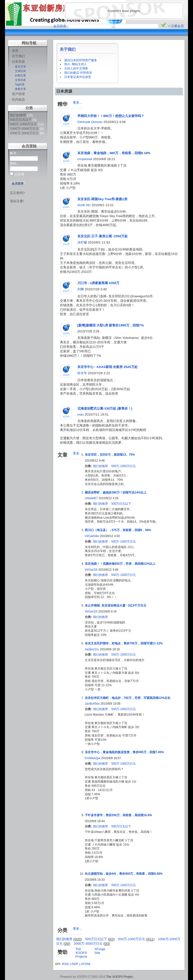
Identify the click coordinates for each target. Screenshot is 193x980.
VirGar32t (91, 570)
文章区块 (20, 71)
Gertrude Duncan (90, 122)
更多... (77, 102)
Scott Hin (84, 205)
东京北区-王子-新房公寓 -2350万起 (103, 236)
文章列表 (20, 80)
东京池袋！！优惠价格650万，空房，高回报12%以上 (120, 564)
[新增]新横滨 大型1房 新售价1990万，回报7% (111, 325)
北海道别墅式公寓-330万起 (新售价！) (105, 408)
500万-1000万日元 (23, 124)
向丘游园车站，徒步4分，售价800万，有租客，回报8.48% (124, 874)
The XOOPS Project (120, 977)
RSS (66, 964)
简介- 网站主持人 (75, 64)
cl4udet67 (91, 498)
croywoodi (85, 159)
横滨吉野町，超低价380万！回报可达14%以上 (116, 492)
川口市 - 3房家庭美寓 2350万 (98, 283)
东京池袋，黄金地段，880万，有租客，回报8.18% (114, 153)
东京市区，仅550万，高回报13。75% (110, 455)
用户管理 (18, 94)
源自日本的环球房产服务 (81, 60)
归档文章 (20, 75)
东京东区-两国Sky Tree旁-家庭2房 (102, 199)
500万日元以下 (21, 120)
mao (81, 414)
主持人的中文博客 (76, 68)
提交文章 (20, 66)
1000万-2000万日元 (24, 129)
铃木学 (82, 373)
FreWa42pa (93, 758)
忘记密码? (17, 193)
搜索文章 (20, 89)
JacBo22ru (92, 649)
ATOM (85, 964)
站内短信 (18, 99)
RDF (75, 964)
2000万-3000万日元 (24, 133)
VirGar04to (92, 536)
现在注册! (17, 201)
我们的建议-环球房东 (78, 73)
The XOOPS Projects (81, 953)
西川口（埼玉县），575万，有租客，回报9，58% (118, 530)
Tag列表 (20, 84)
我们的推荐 (18, 115)
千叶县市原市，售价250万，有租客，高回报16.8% (118, 815)
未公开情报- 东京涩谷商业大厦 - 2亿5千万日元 (116, 606)
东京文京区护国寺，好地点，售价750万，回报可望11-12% (124, 643)
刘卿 (81, 289)
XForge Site (100, 951)
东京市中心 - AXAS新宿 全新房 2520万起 (107, 367)
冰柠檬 (82, 242)
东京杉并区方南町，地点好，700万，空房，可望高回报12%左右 (128, 698)
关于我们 (18, 56)
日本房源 (18, 62)
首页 (15, 51)
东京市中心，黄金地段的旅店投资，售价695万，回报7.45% (124, 752)
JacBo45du (92, 704)
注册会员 (177, 26)
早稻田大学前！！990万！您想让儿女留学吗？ (111, 116)
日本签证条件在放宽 (78, 77)
